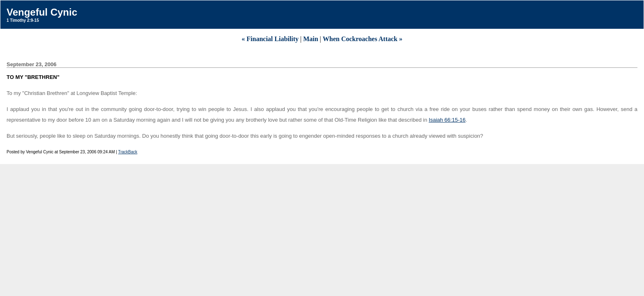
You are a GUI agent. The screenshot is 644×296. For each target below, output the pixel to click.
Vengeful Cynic (42, 12)
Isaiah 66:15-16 (447, 120)
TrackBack (128, 152)
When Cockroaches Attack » (363, 39)
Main (310, 39)
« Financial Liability (270, 39)
